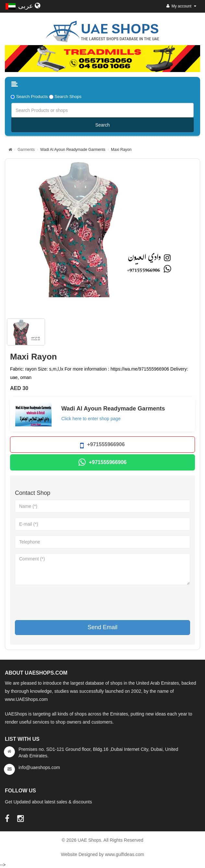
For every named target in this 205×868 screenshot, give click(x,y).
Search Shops (68, 97)
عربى (29, 6)
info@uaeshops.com (39, 767)
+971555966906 (102, 446)
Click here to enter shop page (91, 419)
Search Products (32, 97)
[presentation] (64, 603)
